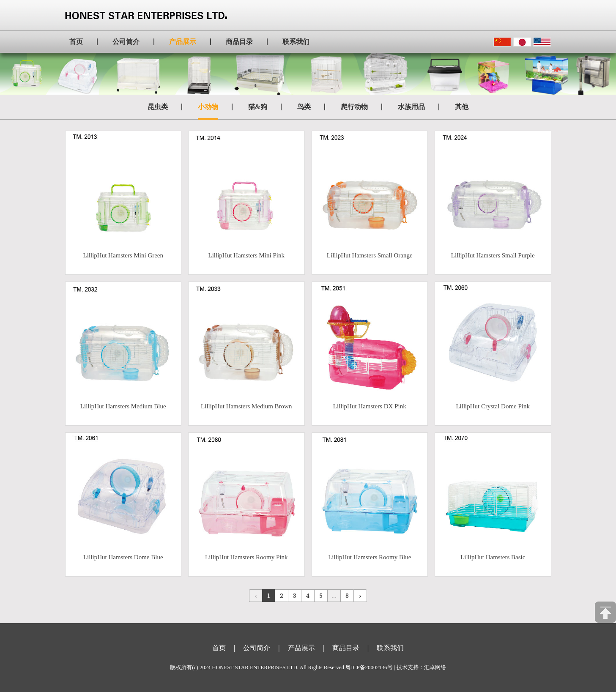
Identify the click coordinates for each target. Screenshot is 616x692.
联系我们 (296, 42)
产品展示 (183, 42)
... (334, 595)
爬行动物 (354, 107)
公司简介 (126, 42)
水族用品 (411, 107)
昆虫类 (158, 107)
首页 (76, 42)
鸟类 (304, 107)
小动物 (208, 107)
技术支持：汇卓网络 (421, 667)
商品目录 (239, 42)
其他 (462, 107)
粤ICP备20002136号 (369, 667)
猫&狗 (258, 107)
